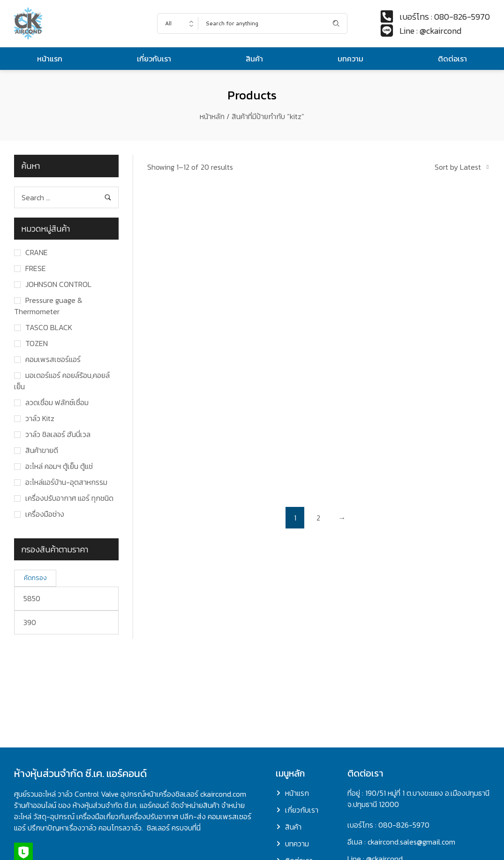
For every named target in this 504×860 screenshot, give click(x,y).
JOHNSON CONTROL (58, 284)
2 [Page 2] (318, 518)
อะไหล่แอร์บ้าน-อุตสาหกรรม (66, 482)
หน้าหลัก (212, 116)
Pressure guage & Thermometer (48, 306)
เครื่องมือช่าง (45, 514)
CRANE (37, 252)
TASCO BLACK (49, 327)
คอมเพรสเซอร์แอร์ (53, 359)
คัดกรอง (35, 578)
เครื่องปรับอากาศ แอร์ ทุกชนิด (69, 498)
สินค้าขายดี (42, 450)
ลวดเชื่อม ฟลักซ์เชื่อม (57, 402)
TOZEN (37, 343)
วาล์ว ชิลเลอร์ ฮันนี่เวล (58, 434)
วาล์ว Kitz (40, 418)
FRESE (36, 268)
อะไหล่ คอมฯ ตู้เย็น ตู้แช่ (59, 466)
